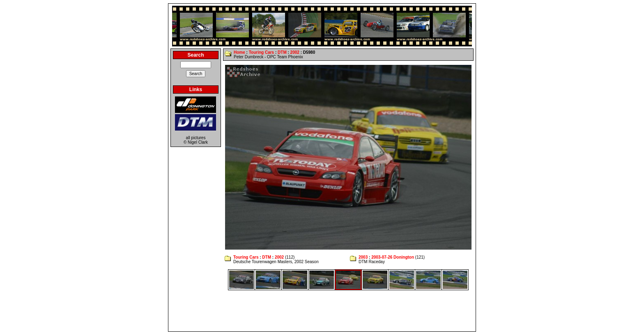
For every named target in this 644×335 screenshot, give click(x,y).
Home (239, 52)
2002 (295, 52)
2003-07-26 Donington (393, 257)
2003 (363, 257)
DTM (282, 52)
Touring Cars (261, 52)
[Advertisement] (322, 311)
